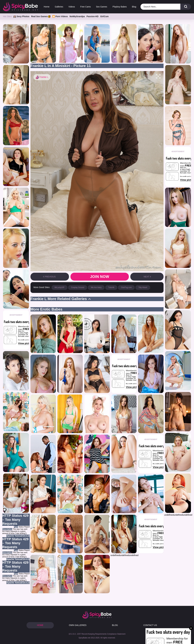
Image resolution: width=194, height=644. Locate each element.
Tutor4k (111, 287)
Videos (72, 7)
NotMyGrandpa (77, 16)
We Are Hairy (96, 287)
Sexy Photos (21, 16)
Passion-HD (93, 16)
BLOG (115, 625)
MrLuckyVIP (59, 287)
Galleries (59, 7)
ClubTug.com (126, 287)
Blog (134, 7)
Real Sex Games (41, 16)
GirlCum (104, 16)
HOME (40, 625)
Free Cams (85, 7)
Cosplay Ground (78, 287)
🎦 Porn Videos (60, 16)
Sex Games (102, 7)
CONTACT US (150, 625)
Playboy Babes (120, 7)
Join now (100, 277)
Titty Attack (143, 287)
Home (47, 7)
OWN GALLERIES (78, 625)
